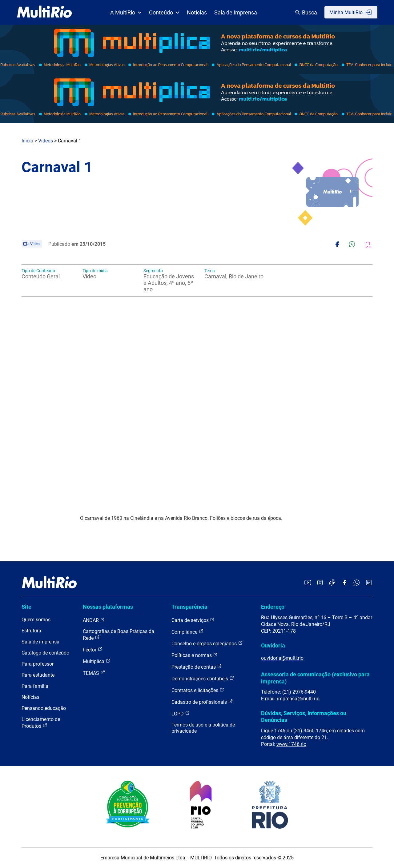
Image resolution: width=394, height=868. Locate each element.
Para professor (38, 664)
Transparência (189, 607)
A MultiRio (126, 12)
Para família (35, 686)
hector (93, 649)
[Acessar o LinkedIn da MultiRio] (369, 583)
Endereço (273, 607)
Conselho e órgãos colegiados (207, 643)
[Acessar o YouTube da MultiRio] (308, 583)
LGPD (181, 713)
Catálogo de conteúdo (45, 653)
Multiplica (97, 661)
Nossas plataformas (108, 607)
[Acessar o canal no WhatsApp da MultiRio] (357, 583)
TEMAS (94, 673)
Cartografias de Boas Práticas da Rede (119, 635)
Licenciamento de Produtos (41, 723)
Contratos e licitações (198, 690)
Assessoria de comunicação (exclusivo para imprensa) (315, 678)
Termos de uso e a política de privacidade (203, 728)
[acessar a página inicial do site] (44, 12)
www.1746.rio (291, 744)
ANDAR (94, 620)
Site (26, 607)
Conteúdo (164, 12)
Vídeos (46, 141)
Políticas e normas (195, 655)
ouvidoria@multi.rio (282, 658)
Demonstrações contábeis (203, 678)
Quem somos (36, 620)
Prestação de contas (197, 667)
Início (27, 141)
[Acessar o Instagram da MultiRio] (320, 583)
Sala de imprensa (40, 642)
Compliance (187, 632)
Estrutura (31, 631)
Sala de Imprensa (236, 12)
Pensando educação (44, 708)
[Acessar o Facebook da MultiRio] (344, 583)
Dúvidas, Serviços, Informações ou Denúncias (304, 717)
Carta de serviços (193, 620)
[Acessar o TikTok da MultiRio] (332, 583)
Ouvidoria (273, 645)
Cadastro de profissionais (202, 702)
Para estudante (38, 675)
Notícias (197, 12)
